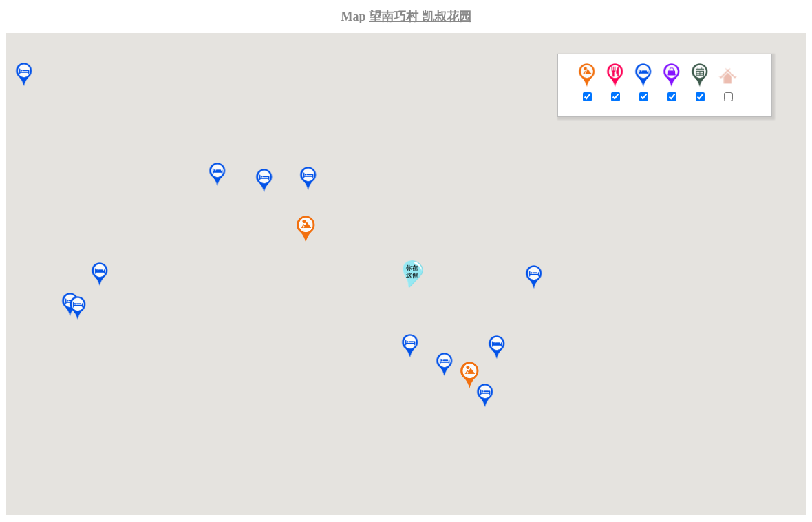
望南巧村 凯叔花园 (420, 17)
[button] (444, 365)
